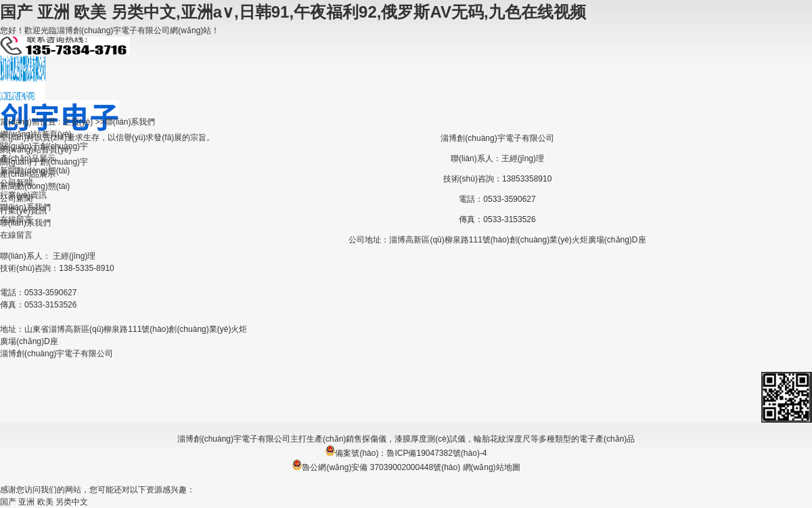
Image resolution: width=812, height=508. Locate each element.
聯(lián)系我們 (130, 122)
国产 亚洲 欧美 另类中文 (44, 502)
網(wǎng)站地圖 (492, 467)
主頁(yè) (78, 122)
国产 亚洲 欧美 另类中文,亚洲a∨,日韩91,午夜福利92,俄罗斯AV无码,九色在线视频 (293, 12)
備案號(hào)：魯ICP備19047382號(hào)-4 (406, 453)
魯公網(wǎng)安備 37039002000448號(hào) (376, 467)
